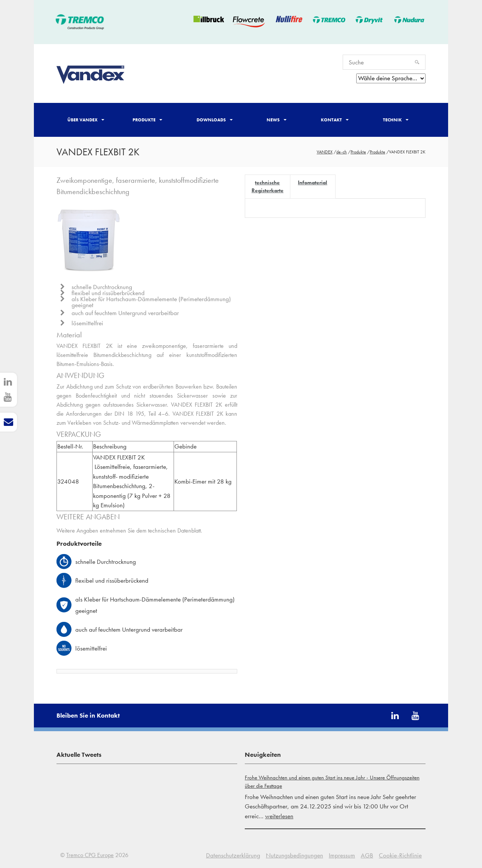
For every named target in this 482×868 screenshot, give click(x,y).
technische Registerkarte (268, 186)
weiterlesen (279, 816)
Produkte (147, 120)
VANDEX (325, 152)
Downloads (215, 120)
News (277, 120)
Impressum (342, 855)
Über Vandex (86, 120)
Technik (396, 120)
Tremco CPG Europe (90, 855)
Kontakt (335, 120)
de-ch (342, 152)
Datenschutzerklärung (233, 855)
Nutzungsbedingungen (294, 855)
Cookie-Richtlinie (400, 855)
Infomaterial (313, 182)
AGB (367, 855)
